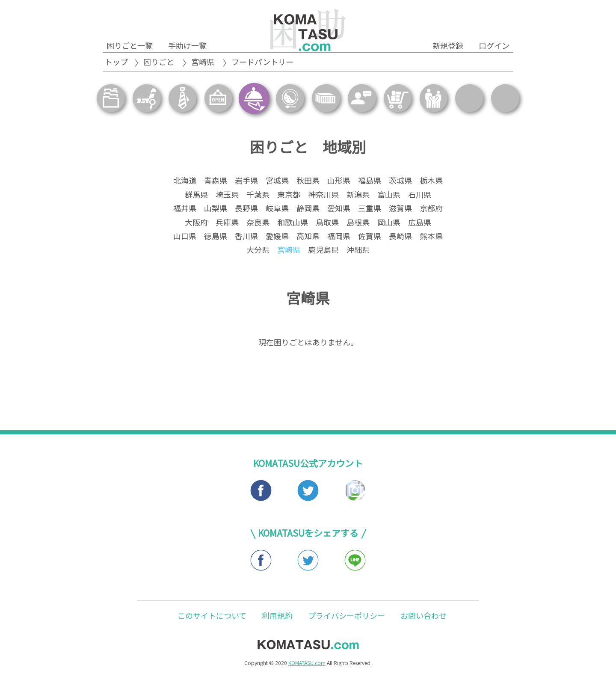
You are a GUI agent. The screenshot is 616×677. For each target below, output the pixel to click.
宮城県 (277, 181)
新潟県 (358, 196)
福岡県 (339, 237)
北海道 (185, 181)
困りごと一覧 (130, 45)
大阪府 (196, 223)
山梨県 (216, 209)
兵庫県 (227, 223)
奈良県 (258, 223)
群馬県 (196, 196)
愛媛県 (277, 237)
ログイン (494, 45)
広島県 (420, 223)
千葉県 (258, 196)
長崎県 (400, 237)
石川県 (420, 196)
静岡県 (308, 209)
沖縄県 (358, 251)
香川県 (246, 237)
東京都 (289, 196)
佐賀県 (370, 237)
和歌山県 (293, 223)
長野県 (246, 209)
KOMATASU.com (307, 664)
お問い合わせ (423, 616)
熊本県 (431, 237)
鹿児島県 (323, 251)
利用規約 (277, 616)
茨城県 (400, 181)
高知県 (308, 237)
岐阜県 (277, 209)
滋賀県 (400, 209)
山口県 (185, 237)
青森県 (216, 181)
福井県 (185, 209)
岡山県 (389, 223)
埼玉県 (227, 196)
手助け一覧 (187, 45)
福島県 (370, 181)
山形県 (339, 181)
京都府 (431, 209)
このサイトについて (212, 616)
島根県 (358, 223)
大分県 (258, 251)
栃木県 (431, 181)
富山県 (389, 196)
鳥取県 (327, 223)
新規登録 (448, 45)
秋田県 (308, 181)
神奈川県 (323, 196)
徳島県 (216, 237)
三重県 (370, 209)
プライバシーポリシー (346, 616)
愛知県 (339, 209)
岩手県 (246, 181)
